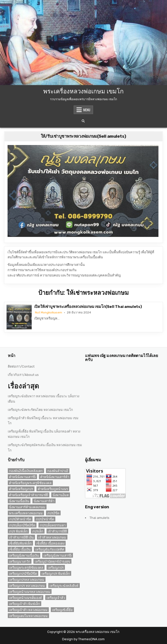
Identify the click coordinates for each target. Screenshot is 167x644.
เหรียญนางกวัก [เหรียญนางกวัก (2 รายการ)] (20, 561)
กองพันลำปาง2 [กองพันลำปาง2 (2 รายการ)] (58, 471)
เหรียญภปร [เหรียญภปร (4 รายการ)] (56, 567)
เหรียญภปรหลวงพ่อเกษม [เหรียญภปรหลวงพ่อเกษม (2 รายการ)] (27, 579)
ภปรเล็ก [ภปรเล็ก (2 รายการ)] (38, 531)
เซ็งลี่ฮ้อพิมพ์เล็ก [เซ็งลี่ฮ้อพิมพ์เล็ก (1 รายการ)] (20, 543)
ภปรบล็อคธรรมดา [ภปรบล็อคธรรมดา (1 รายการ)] (53, 525)
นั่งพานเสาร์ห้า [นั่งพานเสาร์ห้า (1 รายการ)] (44, 501)
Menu (87, 110)
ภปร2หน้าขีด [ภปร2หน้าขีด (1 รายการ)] (45, 519)
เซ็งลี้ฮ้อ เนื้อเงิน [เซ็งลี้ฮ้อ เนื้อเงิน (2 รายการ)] (20, 549)
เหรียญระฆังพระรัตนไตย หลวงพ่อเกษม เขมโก (40, 410)
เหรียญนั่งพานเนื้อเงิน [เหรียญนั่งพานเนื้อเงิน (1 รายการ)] (24, 555)
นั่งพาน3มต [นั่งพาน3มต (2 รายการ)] (61, 495)
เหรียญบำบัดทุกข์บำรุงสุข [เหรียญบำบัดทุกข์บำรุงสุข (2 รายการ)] (52, 561)
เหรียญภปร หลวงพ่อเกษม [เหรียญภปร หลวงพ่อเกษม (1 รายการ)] (27, 585)
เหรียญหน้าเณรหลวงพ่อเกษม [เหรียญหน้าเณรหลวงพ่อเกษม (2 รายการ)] (30, 592)
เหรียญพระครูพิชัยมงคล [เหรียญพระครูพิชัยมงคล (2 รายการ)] (26, 567)
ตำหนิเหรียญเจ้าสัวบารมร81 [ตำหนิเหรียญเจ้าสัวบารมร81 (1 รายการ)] (29, 495)
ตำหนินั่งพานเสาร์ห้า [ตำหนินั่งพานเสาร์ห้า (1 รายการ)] (55, 477)
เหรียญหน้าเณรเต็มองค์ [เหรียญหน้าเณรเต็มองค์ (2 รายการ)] (26, 598)
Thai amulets (99, 518)
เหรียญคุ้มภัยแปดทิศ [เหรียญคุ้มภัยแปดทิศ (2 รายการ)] (50, 549)
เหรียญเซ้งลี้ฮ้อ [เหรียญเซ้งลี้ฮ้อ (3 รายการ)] (62, 610)
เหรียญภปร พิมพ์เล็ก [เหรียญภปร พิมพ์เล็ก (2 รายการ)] (56, 573)
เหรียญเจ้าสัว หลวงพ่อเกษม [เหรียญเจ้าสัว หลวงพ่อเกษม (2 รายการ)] (28, 610)
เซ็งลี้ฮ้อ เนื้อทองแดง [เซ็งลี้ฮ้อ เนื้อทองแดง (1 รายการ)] (50, 543)
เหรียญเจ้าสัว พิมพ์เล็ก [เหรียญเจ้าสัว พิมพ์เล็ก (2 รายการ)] (25, 604)
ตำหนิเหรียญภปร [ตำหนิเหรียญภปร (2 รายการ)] (21, 489)
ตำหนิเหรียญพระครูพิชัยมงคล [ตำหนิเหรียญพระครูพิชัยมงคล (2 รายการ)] (30, 483)
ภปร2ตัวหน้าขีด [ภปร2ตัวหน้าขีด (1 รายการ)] (20, 519)
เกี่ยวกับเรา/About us (23, 375)
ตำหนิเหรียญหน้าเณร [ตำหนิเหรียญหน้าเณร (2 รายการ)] (53, 489)
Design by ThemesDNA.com (83, 639)
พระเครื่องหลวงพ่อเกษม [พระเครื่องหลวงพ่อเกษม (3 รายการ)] (26, 513)
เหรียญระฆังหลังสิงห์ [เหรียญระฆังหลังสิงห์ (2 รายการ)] (64, 585)
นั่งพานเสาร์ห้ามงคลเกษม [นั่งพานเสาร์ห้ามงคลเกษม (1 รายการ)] (27, 507)
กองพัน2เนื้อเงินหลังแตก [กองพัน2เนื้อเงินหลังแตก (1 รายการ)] (26, 471)
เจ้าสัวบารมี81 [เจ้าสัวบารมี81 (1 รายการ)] (57, 531)
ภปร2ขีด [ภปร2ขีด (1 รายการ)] (53, 513)
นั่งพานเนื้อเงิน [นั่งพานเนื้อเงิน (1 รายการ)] (19, 501)
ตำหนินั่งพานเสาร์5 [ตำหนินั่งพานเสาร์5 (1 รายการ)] (22, 477)
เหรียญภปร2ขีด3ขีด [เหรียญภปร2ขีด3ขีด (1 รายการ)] (23, 573)
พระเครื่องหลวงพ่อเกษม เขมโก (83, 91)
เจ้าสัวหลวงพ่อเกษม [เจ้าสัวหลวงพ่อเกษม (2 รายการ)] (52, 537)
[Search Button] (83, 121)
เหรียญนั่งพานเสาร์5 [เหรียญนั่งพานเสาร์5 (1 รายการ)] (58, 555)
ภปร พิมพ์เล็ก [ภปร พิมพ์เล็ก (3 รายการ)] (18, 531)
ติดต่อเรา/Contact (21, 366)
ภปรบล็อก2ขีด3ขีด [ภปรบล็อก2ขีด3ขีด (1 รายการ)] (22, 525)
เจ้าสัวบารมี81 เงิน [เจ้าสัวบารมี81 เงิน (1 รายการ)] (21, 537)
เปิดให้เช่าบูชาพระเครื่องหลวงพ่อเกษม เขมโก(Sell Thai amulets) (88, 307)
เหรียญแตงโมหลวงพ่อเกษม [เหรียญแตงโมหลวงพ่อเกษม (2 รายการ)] (28, 616)
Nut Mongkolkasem (49, 312)
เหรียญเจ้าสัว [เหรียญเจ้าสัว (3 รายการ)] (56, 598)
